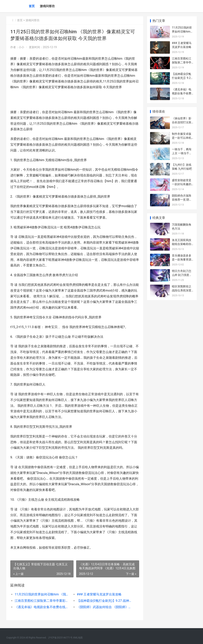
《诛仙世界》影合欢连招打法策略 (182, 122)
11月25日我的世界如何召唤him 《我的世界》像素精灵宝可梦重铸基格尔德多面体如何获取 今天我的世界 (43, 594)
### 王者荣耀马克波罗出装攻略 (99, 594)
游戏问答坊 (47, 6)
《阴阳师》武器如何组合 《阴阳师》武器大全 (105, 607)
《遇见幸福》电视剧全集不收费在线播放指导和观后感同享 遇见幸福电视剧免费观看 (43, 607)
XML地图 (78, 638)
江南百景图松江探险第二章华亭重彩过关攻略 (43, 601)
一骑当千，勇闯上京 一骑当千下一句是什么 (182, 153)
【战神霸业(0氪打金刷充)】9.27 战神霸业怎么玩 (105, 601)
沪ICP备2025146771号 (60, 638)
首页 (32, 6)
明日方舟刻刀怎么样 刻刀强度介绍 (182, 275)
